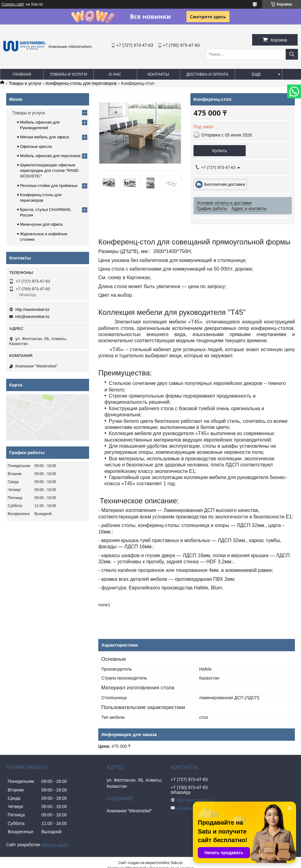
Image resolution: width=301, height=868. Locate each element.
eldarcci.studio (55, 845)
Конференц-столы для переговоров (81, 83)
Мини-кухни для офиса (41, 224)
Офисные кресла (36, 147)
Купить (219, 151)
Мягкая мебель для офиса (44, 137)
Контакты (158, 74)
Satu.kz (177, 863)
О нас (115, 74)
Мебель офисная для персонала (50, 156)
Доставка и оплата (207, 74)
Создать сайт (13, 4)
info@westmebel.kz (32, 317)
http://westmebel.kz (32, 309)
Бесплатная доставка (225, 184)
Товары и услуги (68, 74)
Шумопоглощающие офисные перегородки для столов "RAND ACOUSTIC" (49, 170)
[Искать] (292, 54)
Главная (22, 74)
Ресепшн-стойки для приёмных (49, 186)
